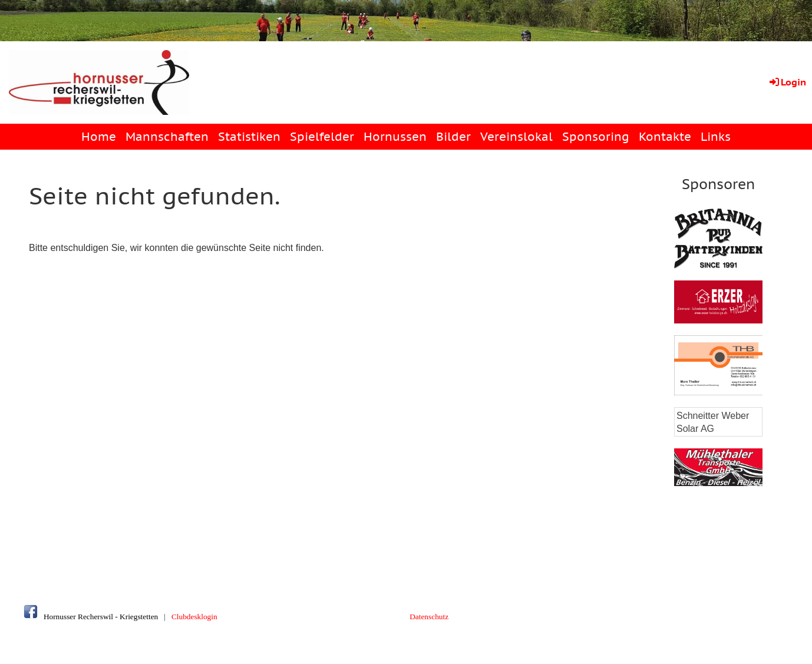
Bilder (453, 137)
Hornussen (395, 137)
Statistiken (249, 137)
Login (787, 82)
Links (716, 137)
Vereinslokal (516, 137)
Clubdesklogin (194, 617)
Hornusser (60, 617)
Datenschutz (429, 617)
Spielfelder (322, 137)
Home (99, 137)
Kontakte (665, 137)
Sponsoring (596, 137)
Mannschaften (167, 137)
